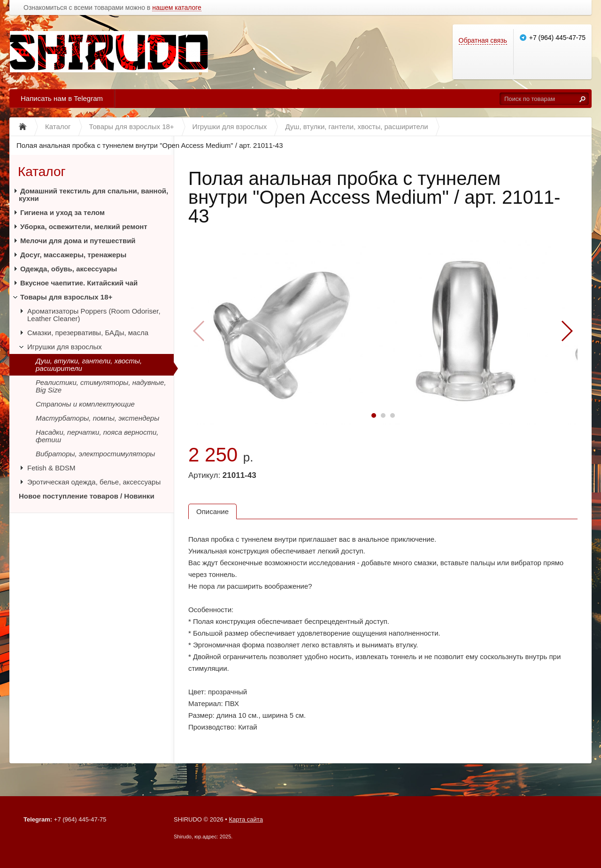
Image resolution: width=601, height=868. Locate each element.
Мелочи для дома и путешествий (78, 241)
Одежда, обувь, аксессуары (69, 269)
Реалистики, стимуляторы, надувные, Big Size (101, 386)
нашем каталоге (177, 8)
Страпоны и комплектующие (85, 404)
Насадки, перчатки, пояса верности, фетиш (97, 436)
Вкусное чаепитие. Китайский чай (79, 283)
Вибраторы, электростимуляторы (95, 454)
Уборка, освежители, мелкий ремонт (84, 227)
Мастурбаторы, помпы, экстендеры (97, 418)
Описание (212, 511)
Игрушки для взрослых (65, 347)
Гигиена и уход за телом (62, 212)
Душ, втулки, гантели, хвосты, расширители (89, 365)
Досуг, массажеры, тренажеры (73, 255)
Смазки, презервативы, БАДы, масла (88, 333)
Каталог (42, 172)
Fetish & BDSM (51, 468)
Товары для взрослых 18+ (66, 297)
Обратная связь (483, 40)
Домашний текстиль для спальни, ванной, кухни (93, 195)
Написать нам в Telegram (62, 98)
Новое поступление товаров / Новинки (87, 496)
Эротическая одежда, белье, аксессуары (94, 482)
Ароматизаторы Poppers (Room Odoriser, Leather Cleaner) (94, 315)
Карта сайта (246, 819)
